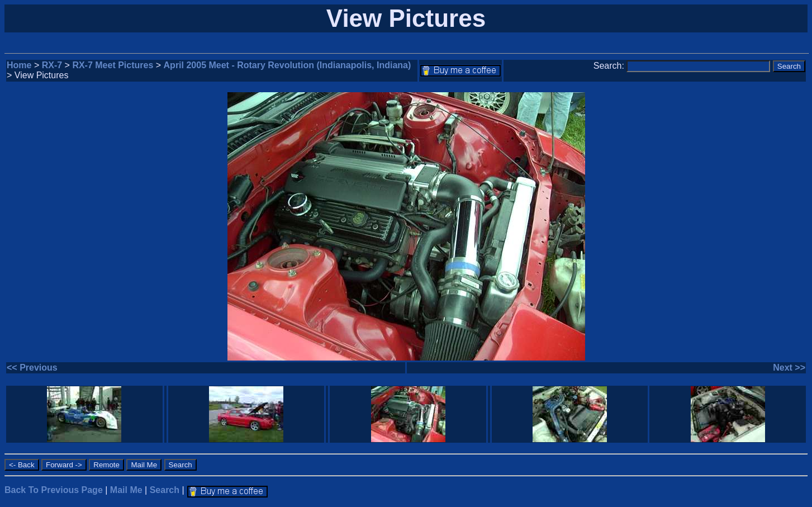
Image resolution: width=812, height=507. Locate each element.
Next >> (789, 368)
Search (165, 490)
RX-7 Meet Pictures (113, 65)
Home (19, 65)
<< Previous (32, 368)
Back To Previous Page (54, 490)
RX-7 (52, 65)
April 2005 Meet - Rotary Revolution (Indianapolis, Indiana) (288, 65)
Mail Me (126, 490)
